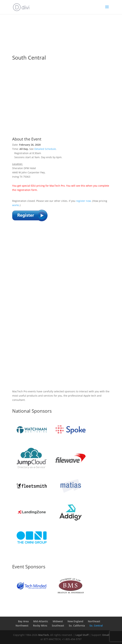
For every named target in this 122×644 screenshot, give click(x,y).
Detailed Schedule (45, 149)
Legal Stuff (82, 635)
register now (83, 201)
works (16, 205)
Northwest (22, 626)
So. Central (96, 626)
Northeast (94, 621)
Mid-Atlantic (41, 621)
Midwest (58, 621)
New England (75, 621)
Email (106, 635)
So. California (77, 626)
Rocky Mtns (40, 626)
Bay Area (23, 621)
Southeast (58, 626)
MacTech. (44, 635)
